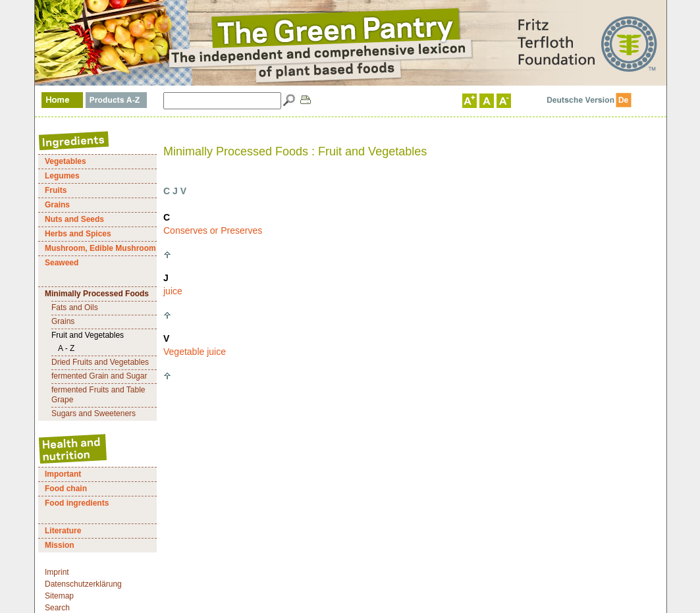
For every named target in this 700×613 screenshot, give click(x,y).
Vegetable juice (195, 352)
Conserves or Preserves (213, 230)
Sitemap (59, 596)
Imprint (57, 572)
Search (57, 608)
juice (173, 291)
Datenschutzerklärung (83, 584)
